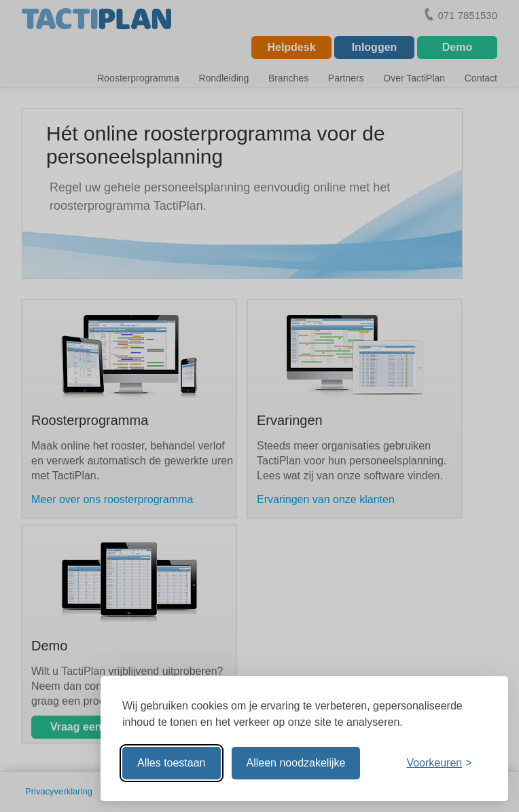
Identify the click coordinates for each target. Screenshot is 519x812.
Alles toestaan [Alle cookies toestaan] (172, 763)
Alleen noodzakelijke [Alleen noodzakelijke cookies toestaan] (296, 763)
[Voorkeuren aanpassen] (439, 763)
